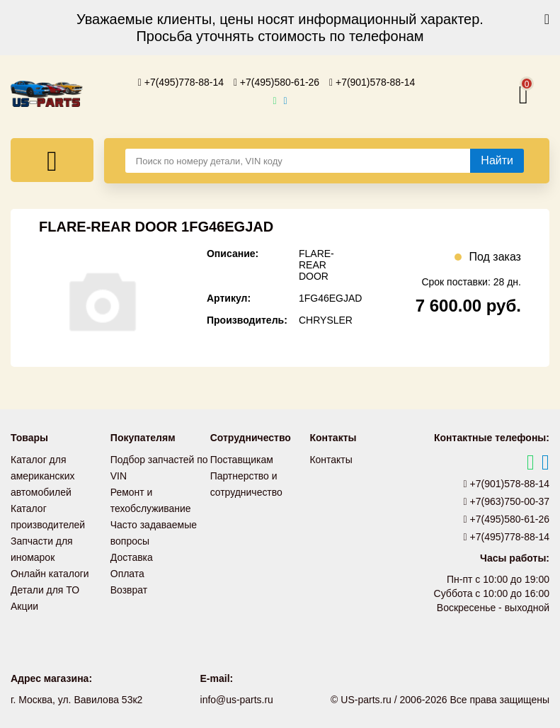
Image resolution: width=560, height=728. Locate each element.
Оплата (127, 569)
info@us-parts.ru (236, 700)
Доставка (132, 553)
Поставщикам (242, 460)
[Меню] (52, 160)
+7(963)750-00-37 (507, 501)
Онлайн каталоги (50, 569)
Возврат (129, 584)
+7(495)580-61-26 (277, 82)
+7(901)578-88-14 (372, 82)
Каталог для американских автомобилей (43, 475)
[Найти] (497, 161)
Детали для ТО (45, 584)
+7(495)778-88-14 (181, 82)
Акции (24, 600)
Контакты (331, 460)
